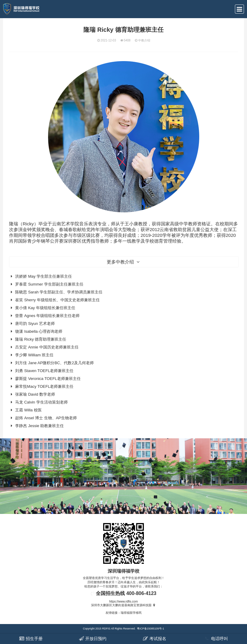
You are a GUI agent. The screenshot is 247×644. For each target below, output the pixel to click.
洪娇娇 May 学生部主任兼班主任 (44, 276)
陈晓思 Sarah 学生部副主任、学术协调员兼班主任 (59, 292)
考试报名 (154, 639)
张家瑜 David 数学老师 (35, 394)
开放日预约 (93, 639)
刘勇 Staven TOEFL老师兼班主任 (44, 371)
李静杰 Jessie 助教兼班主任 (39, 426)
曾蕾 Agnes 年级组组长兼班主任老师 (47, 316)
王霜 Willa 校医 (28, 410)
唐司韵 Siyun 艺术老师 (35, 324)
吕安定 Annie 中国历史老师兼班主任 (47, 347)
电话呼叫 (216, 639)
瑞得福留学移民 (131, 613)
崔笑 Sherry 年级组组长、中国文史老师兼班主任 (57, 300)
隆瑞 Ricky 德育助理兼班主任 (41, 339)
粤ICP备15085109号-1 (151, 629)
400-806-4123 (141, 593)
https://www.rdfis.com (123, 602)
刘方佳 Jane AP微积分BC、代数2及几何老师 (54, 363)
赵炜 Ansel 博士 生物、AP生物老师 (46, 418)
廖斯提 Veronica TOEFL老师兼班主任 (48, 379)
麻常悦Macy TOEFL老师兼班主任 (44, 386)
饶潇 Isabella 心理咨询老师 (39, 331)
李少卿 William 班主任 (34, 355)
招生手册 (31, 639)
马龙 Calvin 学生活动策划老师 (41, 402)
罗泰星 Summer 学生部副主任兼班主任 (49, 284)
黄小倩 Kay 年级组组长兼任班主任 (45, 308)
